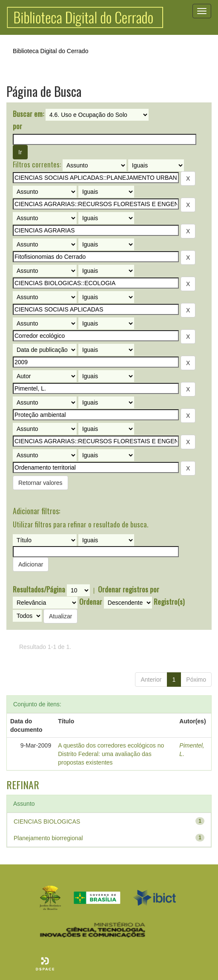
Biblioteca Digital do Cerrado (50, 51)
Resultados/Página (39, 589)
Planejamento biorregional (48, 838)
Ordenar (91, 602)
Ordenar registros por (129, 589)
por (17, 126)
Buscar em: (28, 114)
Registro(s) (169, 602)
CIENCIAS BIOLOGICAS (47, 821)
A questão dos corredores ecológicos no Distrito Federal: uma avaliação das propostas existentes (111, 754)
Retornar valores (40, 483)
